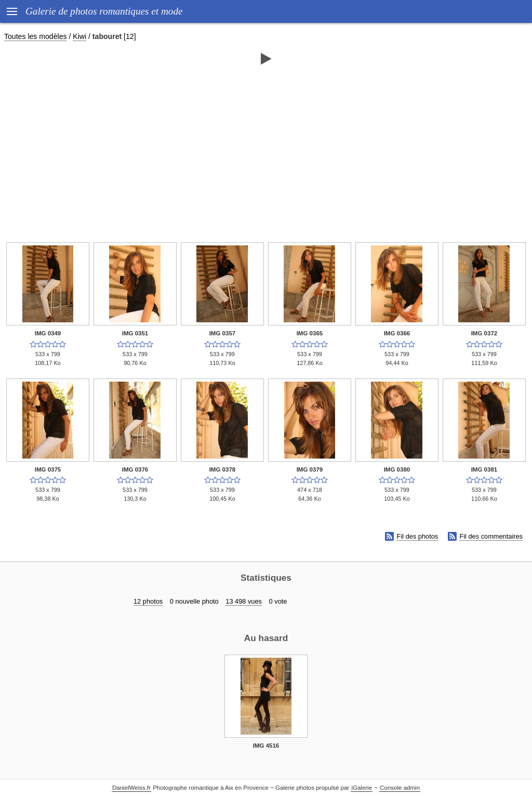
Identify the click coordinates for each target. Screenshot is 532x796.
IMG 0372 (484, 333)
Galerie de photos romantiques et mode (104, 11)
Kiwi (79, 36)
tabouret (107, 36)
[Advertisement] (266, 149)
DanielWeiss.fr (131, 788)
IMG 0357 (223, 333)
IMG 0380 (397, 469)
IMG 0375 (48, 469)
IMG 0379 (310, 469)
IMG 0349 (48, 333)
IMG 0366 (397, 333)
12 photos (148, 601)
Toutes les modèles (36, 36)
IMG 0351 (135, 333)
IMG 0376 (135, 469)
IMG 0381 (484, 469)
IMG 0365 (310, 333)
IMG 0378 (223, 469)
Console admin (400, 788)
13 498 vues (244, 601)
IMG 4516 (266, 746)
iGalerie (362, 788)
